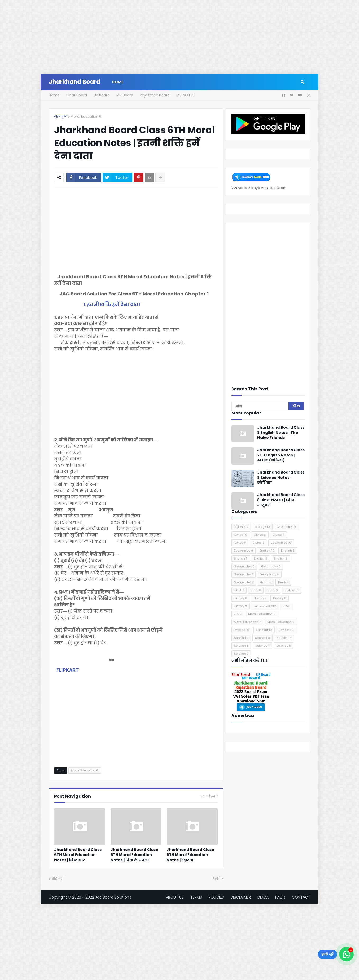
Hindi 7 (239, 590)
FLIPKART (68, 670)
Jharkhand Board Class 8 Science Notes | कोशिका (281, 478)
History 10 (292, 590)
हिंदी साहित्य (241, 527)
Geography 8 (269, 574)
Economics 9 (243, 551)
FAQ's (280, 897)
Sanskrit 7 (241, 638)
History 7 (260, 598)
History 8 (280, 598)
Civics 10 (241, 535)
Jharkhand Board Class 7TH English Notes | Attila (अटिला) (281, 455)
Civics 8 (240, 543)
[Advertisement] (159, 37)
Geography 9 (244, 582)
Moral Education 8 (281, 622)
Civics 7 (278, 535)
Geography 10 (244, 566)
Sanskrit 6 (286, 630)
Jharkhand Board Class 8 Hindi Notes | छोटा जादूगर (281, 500)
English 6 (288, 551)
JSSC (238, 614)
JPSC (287, 606)
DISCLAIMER (241, 897)
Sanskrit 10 (264, 630)
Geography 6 (271, 566)
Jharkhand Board (74, 82)
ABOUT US (175, 897)
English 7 (241, 558)
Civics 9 (258, 543)
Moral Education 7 (247, 622)
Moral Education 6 (86, 116)
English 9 (281, 558)
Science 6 (241, 646)
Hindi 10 (266, 582)
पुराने (217, 879)
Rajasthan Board (155, 95)
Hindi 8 (256, 590)
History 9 (240, 606)
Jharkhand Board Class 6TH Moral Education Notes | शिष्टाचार (78, 855)
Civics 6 (260, 535)
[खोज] (260, 406)
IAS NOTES (185, 95)
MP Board (125, 95)
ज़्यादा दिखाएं (209, 796)
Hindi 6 (283, 582)
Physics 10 (242, 630)
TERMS (196, 897)
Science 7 (263, 646)
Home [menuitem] (118, 82)
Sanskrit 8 (263, 638)
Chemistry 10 (286, 527)
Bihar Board (77, 95)
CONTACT (301, 897)
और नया (57, 879)
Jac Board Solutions (113, 897)
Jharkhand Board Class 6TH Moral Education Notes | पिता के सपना (134, 855)
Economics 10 (281, 543)
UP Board (102, 95)
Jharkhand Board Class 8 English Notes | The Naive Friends (281, 433)
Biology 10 (263, 527)
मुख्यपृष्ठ (61, 116)
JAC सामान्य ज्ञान (265, 606)
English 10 (267, 551)
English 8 (261, 558)
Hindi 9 (273, 590)
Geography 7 (243, 574)
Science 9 (241, 654)
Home (54, 95)
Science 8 (284, 646)
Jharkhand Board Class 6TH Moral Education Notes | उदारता (190, 855)
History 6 (241, 598)
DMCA (263, 897)
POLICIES (216, 897)
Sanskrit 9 (284, 638)
